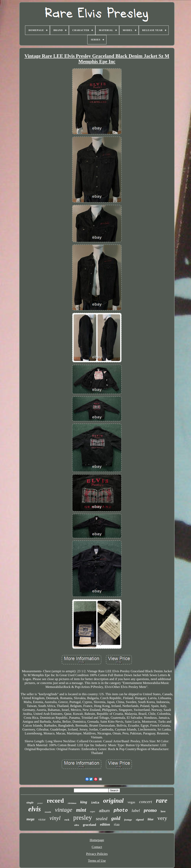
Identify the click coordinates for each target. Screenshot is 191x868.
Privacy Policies (97, 854)
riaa (117, 824)
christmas (72, 803)
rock (67, 820)
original (113, 801)
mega (31, 819)
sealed (102, 819)
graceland (89, 825)
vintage (64, 810)
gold (116, 818)
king (84, 802)
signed (140, 820)
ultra (77, 825)
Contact (97, 847)
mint (81, 810)
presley (82, 818)
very (162, 818)
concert (146, 802)
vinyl (55, 818)
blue (150, 819)
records (48, 812)
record (55, 801)
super (93, 812)
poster (40, 803)
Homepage (97, 840)
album (104, 811)
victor (42, 819)
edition (105, 824)
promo (150, 810)
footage (128, 820)
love (163, 811)
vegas (131, 802)
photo (121, 810)
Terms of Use (97, 861)
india (95, 803)
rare (162, 800)
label (136, 811)
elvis (35, 809)
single (30, 802)
